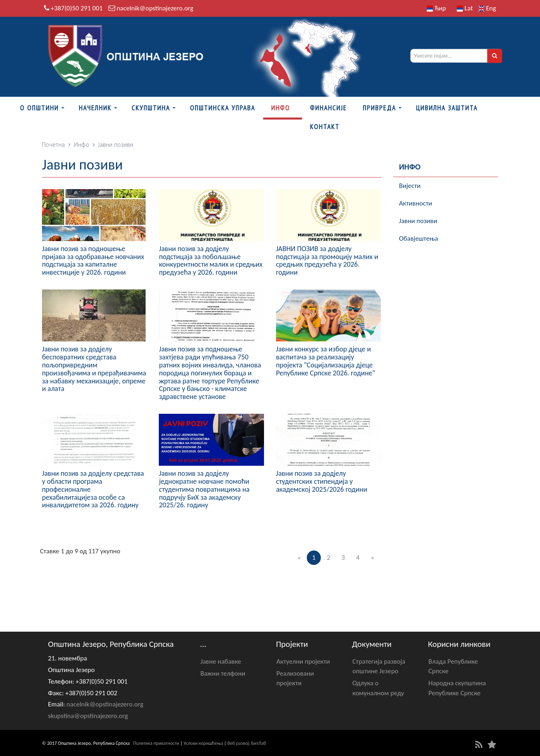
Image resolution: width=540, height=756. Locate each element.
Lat (465, 8)
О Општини (39, 108)
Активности (416, 203)
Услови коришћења (203, 743)
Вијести (410, 186)
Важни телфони (223, 673)
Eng (487, 8)
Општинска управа (223, 108)
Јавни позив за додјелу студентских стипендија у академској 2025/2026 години (322, 481)
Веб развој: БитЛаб (247, 743)
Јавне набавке (221, 661)
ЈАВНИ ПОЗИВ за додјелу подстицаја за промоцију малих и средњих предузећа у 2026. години (327, 260)
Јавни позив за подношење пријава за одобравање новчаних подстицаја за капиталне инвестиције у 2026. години (93, 260)
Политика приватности (156, 743)
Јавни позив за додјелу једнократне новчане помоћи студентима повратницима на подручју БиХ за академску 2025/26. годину (204, 489)
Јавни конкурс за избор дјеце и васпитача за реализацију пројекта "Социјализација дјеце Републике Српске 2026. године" (326, 361)
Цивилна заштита (447, 108)
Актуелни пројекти (303, 661)
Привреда (379, 108)
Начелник (95, 108)
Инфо (281, 108)
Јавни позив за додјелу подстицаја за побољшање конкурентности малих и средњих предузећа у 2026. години (211, 260)
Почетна (53, 145)
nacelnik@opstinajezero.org (155, 8)
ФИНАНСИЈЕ (328, 108)
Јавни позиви (418, 221)
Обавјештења (419, 238)
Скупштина (151, 108)
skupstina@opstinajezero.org (88, 716)
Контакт (325, 127)
